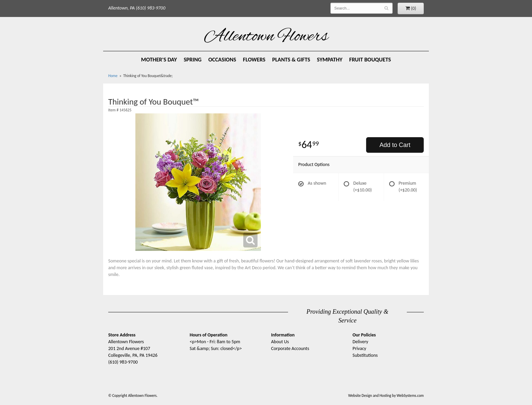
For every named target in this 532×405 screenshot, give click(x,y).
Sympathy (330, 60)
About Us (280, 342)
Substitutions (365, 355)
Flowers (254, 60)
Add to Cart (395, 145)
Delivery (360, 342)
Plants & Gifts (291, 60)
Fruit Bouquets (370, 60)
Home (113, 76)
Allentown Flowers (266, 37)
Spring (193, 60)
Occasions (222, 60)
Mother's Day (159, 60)
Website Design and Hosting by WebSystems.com (386, 395)
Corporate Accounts (290, 348)
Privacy (359, 348)
